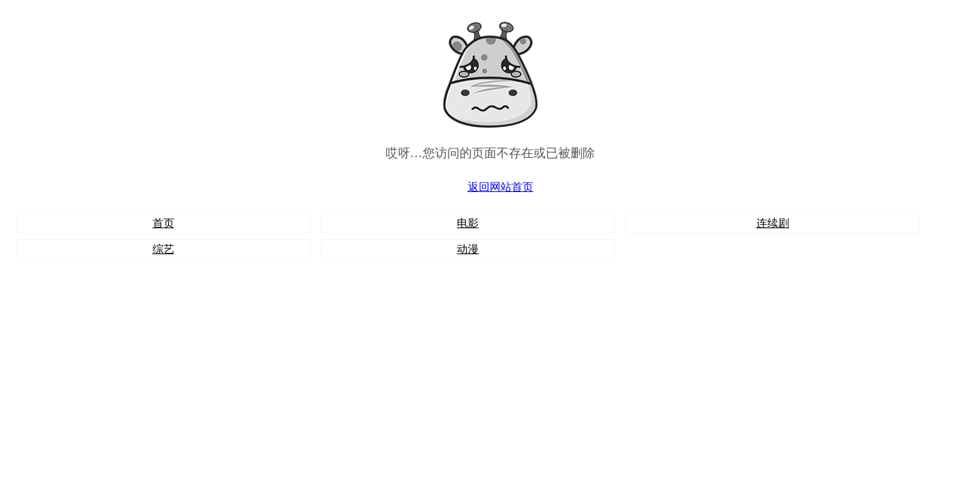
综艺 (163, 249)
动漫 (468, 249)
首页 (163, 223)
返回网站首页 (501, 187)
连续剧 (773, 223)
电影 (468, 223)
